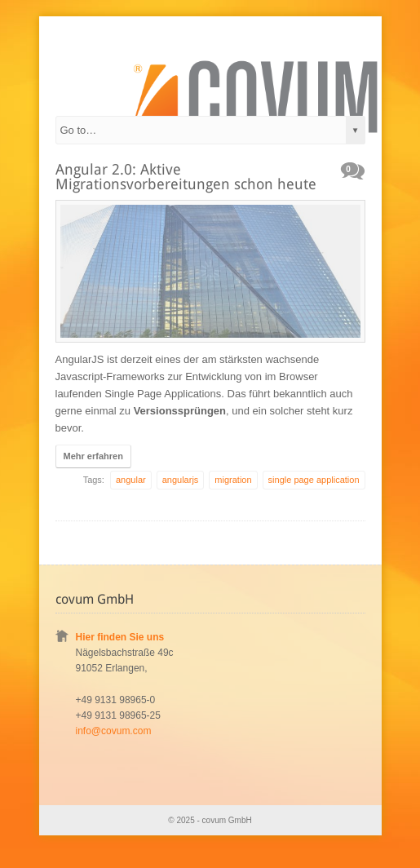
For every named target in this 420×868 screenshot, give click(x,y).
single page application (314, 480)
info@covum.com (114, 731)
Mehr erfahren (93, 456)
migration (233, 480)
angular (131, 480)
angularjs (181, 480)
